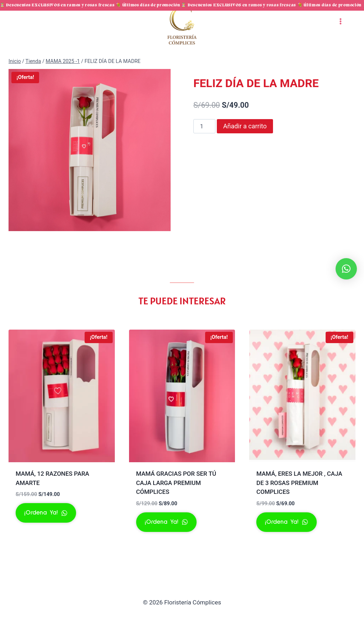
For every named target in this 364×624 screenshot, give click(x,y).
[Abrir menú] (340, 36)
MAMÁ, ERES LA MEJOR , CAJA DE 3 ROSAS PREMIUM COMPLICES (299, 497)
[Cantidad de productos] (204, 141)
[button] (346, 269)
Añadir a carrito (245, 141)
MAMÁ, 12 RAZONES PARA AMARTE (52, 493)
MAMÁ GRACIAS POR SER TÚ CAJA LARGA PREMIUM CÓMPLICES (176, 497)
